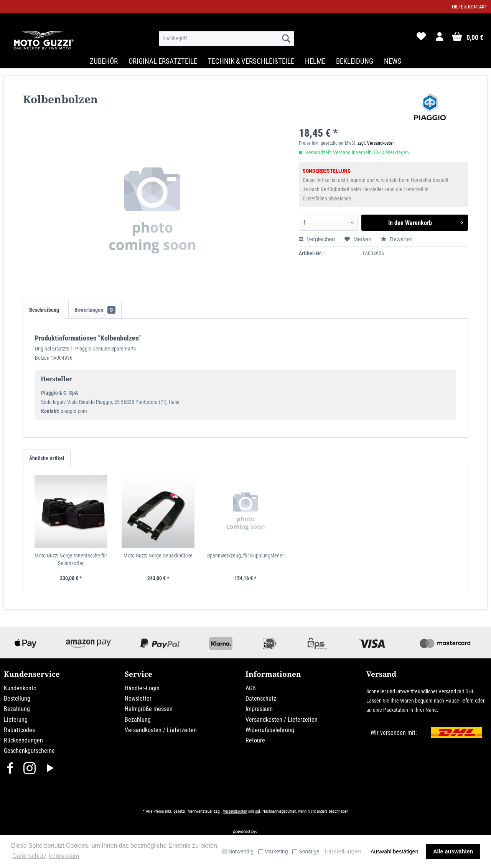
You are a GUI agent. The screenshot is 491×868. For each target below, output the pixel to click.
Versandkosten (235, 811)
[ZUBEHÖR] (104, 61)
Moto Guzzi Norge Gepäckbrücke (158, 556)
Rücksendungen (23, 740)
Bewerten (397, 239)
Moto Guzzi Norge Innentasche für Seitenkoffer (71, 559)
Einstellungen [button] (343, 851)
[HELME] (315, 61)
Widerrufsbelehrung (270, 730)
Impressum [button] (64, 856)
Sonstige (306, 851)
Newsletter (138, 699)
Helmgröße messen (149, 709)
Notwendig (238, 851)
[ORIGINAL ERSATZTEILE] (163, 61)
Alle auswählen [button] (453, 851)
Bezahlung (17, 709)
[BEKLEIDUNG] (355, 61)
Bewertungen (95, 310)
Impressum (259, 709)
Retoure (255, 740)
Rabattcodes (19, 730)
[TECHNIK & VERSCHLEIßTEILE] (251, 61)
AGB (251, 688)
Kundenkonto (20, 688)
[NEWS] (393, 61)
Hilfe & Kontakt (470, 7)
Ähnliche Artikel (47, 458)
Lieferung (16, 720)
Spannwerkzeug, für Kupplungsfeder (245, 556)
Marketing (273, 851)
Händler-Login (142, 688)
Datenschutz (261, 699)
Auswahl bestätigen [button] (395, 851)
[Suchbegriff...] (227, 38)
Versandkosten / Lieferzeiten (161, 730)
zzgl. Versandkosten (376, 143)
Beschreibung (44, 310)
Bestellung (17, 699)
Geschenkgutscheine (29, 751)
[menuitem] (227, 38)
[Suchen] (286, 38)
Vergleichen (317, 239)
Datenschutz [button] (29, 856)
